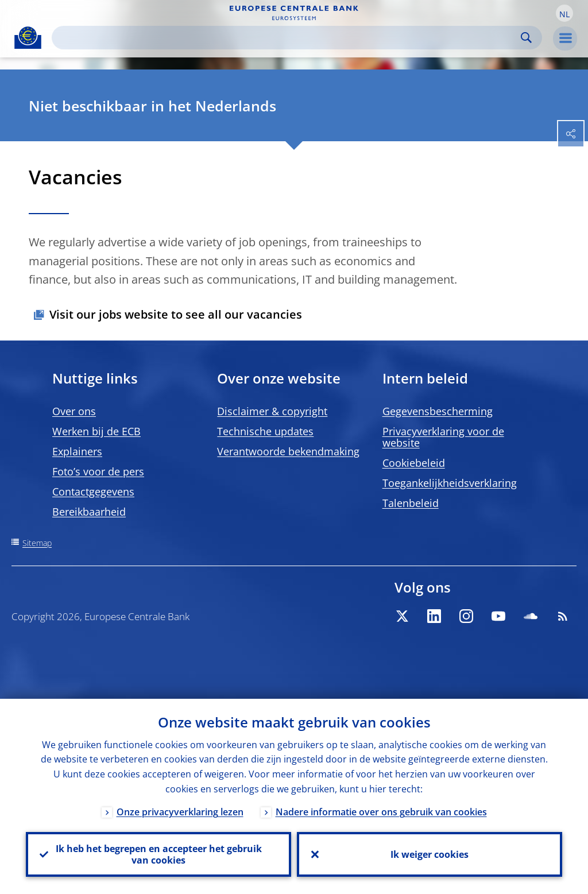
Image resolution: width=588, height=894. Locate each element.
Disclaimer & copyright (272, 411)
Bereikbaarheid (89, 512)
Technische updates (265, 431)
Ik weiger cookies (430, 854)
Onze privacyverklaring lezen (180, 812)
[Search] (288, 38)
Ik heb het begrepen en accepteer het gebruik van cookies (159, 854)
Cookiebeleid (414, 463)
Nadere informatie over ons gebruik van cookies (381, 812)
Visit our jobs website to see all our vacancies (176, 314)
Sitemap (37, 543)
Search (526, 38)
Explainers (77, 451)
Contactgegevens (93, 491)
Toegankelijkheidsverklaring (450, 483)
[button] (564, 13)
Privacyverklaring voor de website (443, 437)
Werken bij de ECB (96, 431)
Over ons (74, 411)
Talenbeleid (411, 503)
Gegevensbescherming (438, 411)
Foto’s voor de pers (98, 471)
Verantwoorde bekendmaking (288, 451)
